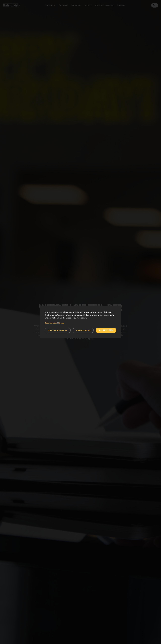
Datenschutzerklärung (54, 323)
